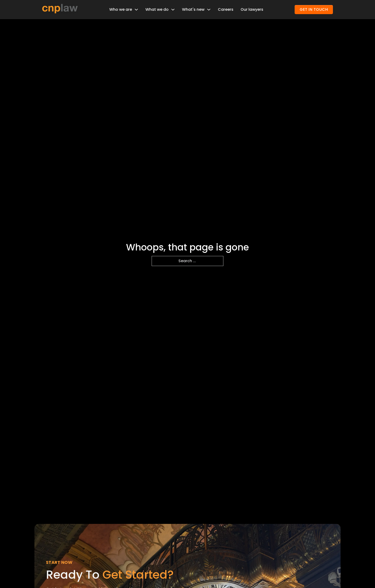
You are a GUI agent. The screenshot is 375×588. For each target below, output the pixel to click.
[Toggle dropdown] (136, 10)
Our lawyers (252, 9)
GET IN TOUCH (314, 9)
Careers (226, 9)
